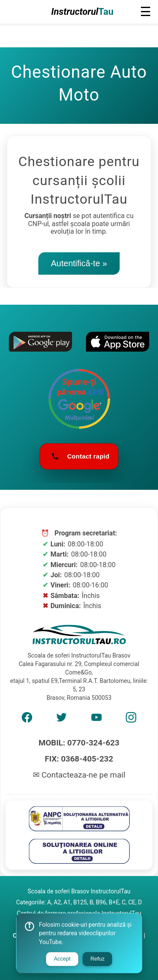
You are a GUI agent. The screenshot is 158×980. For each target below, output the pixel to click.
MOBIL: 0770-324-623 (79, 743)
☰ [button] (146, 12)
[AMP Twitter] (62, 720)
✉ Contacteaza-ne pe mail (79, 775)
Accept (62, 959)
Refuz (97, 959)
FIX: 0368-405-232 (79, 759)
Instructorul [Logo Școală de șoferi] (83, 12)
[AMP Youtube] (96, 720)
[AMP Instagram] (131, 720)
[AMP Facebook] (27, 720)
